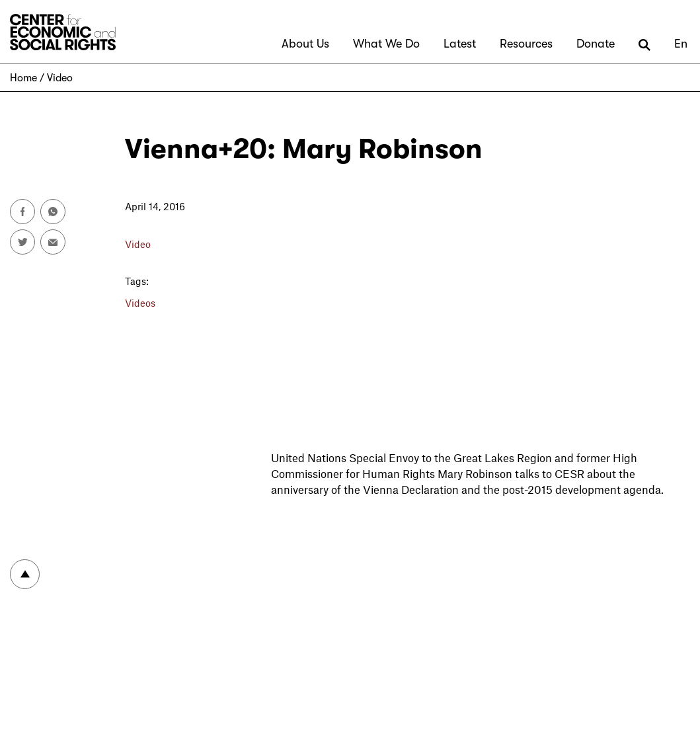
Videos (140, 303)
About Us (305, 44)
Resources (526, 44)
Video (60, 78)
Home (23, 78)
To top (25, 574)
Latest (460, 44)
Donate (596, 44)
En (681, 44)
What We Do (386, 44)
